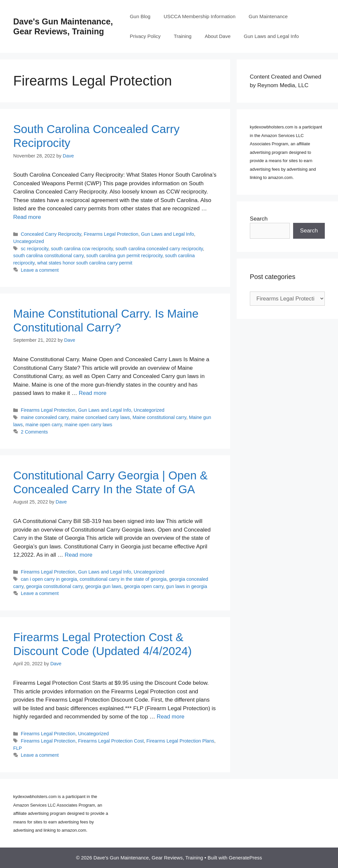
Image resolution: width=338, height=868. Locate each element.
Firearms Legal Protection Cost (111, 741)
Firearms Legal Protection (111, 234)
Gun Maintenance (268, 16)
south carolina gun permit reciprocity (124, 256)
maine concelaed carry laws (100, 417)
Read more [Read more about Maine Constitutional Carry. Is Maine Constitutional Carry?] (92, 393)
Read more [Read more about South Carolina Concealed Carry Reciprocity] (27, 217)
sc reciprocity (34, 249)
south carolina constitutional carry (48, 256)
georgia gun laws (103, 586)
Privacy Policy (145, 36)
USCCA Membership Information (200, 16)
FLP (17, 748)
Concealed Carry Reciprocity (51, 234)
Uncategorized (29, 241)
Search (259, 219)
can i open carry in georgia (49, 579)
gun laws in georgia (186, 586)
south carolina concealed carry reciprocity (159, 249)
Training (183, 36)
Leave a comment (40, 270)
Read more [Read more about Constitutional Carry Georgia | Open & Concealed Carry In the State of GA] (79, 555)
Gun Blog (140, 16)
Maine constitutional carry (160, 417)
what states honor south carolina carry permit (85, 263)
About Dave (218, 36)
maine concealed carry (45, 417)
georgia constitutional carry (54, 586)
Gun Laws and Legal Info (271, 36)
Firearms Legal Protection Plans (180, 741)
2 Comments (34, 432)
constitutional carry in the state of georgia (123, 579)
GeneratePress (245, 858)
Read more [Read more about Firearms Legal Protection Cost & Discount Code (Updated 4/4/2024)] (171, 717)
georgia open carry (144, 586)
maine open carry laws (88, 425)
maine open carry (44, 425)
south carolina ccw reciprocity (82, 249)
